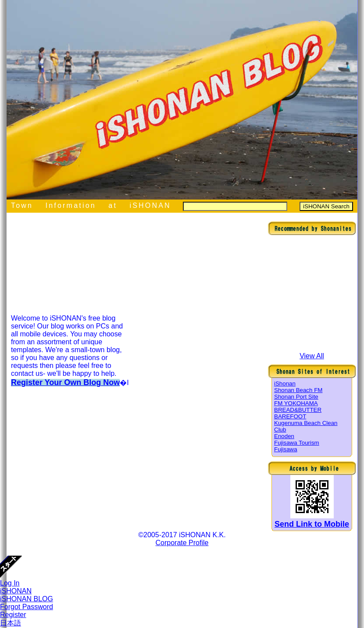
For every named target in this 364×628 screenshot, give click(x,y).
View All (312, 356)
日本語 (11, 623)
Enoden (284, 436)
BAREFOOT (290, 416)
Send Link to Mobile (312, 524)
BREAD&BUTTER (298, 410)
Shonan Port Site (296, 397)
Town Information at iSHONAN (91, 205)
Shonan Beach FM (298, 390)
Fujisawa (286, 449)
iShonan (285, 384)
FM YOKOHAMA (296, 403)
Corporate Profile (182, 543)
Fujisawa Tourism (297, 443)
